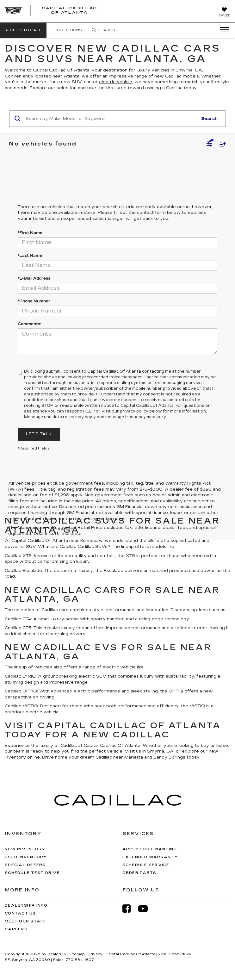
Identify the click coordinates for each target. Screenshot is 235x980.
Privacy (95, 954)
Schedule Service (146, 865)
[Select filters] (210, 144)
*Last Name (30, 256)
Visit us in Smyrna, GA (149, 751)
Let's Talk (39, 434)
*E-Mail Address (34, 278)
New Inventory (25, 849)
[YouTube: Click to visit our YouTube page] (146, 909)
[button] (23, 30)
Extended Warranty (150, 857)
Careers (16, 929)
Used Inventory (26, 857)
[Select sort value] (221, 144)
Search (209, 119)
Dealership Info (26, 906)
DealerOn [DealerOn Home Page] (57, 954)
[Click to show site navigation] (222, 30)
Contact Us (20, 913)
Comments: (29, 324)
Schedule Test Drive (32, 873)
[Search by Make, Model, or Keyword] (111, 119)
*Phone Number (34, 301)
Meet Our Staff (26, 921)
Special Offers (25, 865)
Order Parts (139, 873)
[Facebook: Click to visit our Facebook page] (130, 909)
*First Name (30, 233)
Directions (67, 30)
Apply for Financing (150, 849)
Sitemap (77, 954)
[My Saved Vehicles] (224, 13)
